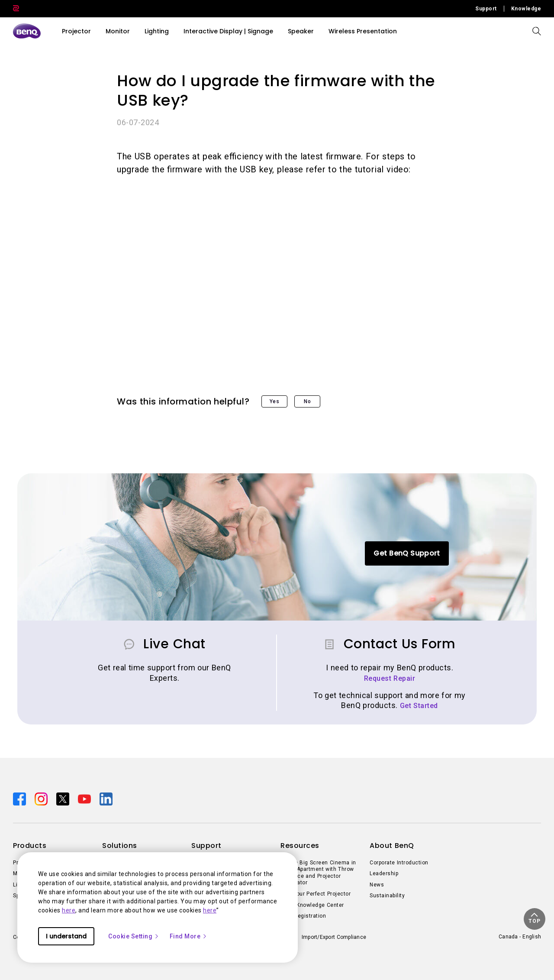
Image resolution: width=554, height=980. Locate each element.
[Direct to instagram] (42, 798)
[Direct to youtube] (85, 798)
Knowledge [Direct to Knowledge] (526, 9)
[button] (535, 919)
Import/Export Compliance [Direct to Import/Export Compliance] (334, 937)
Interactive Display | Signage (228, 31)
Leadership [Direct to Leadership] (384, 873)
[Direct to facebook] (20, 798)
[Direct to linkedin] (106, 798)
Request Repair (390, 678)
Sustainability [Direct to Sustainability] (387, 896)
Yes (275, 401)
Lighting (157, 31)
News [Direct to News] (377, 885)
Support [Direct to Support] (486, 9)
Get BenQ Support (407, 553)
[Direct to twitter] (64, 798)
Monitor (118, 31)
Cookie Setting (134, 936)
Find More (189, 936)
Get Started (419, 706)
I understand (66, 936)
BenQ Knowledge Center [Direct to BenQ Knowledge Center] (312, 905)
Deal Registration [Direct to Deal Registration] (303, 916)
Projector (76, 31)
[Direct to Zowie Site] (16, 9)
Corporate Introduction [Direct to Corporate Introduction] (399, 863)
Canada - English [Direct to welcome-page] (520, 937)
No (307, 401)
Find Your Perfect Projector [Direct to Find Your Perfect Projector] (316, 894)
